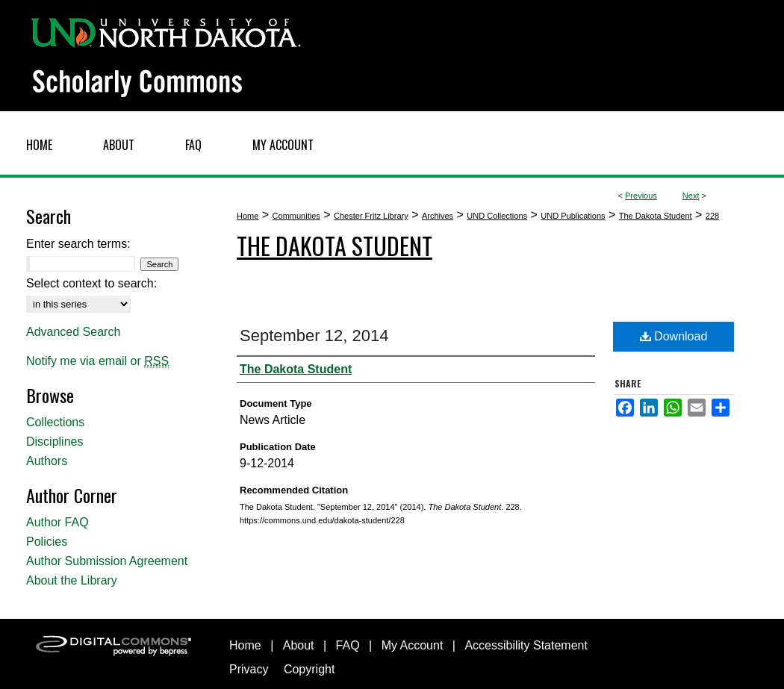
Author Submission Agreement (107, 561)
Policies (47, 542)
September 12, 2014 (314, 336)
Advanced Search (73, 332)
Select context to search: (91, 283)
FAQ (348, 645)
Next (691, 196)
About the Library (72, 580)
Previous (641, 196)
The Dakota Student (656, 216)
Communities (296, 216)
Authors (47, 461)
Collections (55, 422)
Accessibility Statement (526, 645)
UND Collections (497, 216)
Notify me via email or (97, 361)
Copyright (309, 669)
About (299, 645)
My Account (413, 645)
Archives (438, 216)
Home (248, 216)
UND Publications (573, 216)
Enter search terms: (78, 244)
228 (712, 216)
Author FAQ (57, 522)
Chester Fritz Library (371, 216)
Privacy (249, 669)
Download (674, 336)
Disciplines (55, 442)
